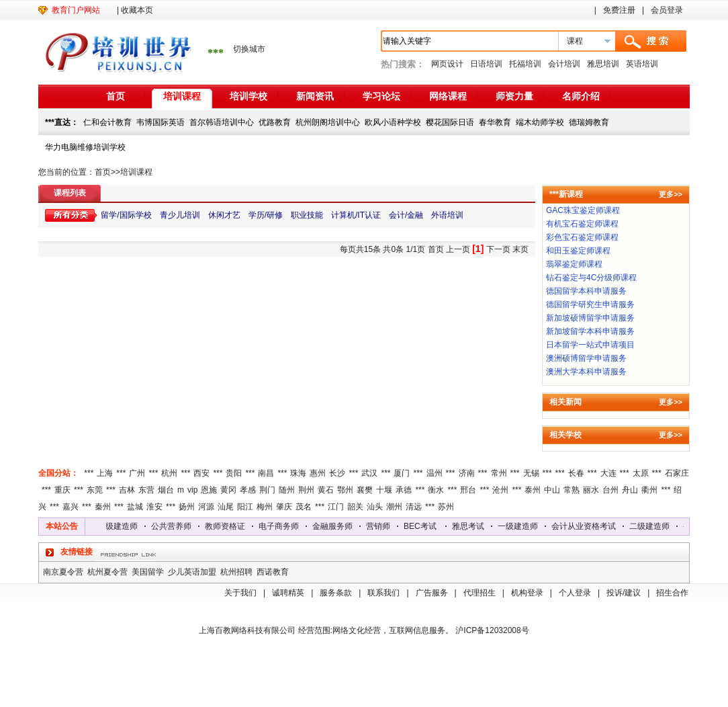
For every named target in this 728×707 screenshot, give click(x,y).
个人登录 (575, 593)
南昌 (266, 473)
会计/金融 (406, 215)
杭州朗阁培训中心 (328, 122)
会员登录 (667, 10)
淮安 (154, 507)
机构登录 (527, 593)
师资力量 (514, 96)
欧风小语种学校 (393, 122)
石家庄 (677, 473)
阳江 (245, 507)
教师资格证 (228, 526)
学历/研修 (266, 215)
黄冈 (228, 490)
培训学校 (248, 96)
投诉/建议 (624, 593)
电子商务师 (281, 526)
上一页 (458, 249)
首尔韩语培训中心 (222, 122)
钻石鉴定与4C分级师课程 (591, 278)
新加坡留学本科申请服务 (590, 331)
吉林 (127, 490)
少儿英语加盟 (192, 572)
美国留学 (148, 572)
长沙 (337, 473)
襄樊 (365, 490)
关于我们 (240, 593)
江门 (336, 507)
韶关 (355, 507)
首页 (116, 96)
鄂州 (345, 490)
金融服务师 (335, 526)
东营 (146, 490)
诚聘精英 (288, 593)
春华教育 (495, 122)
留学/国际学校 (126, 215)
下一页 (498, 249)
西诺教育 (273, 572)
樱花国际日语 (450, 122)
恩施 (209, 490)
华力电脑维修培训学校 (85, 147)
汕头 (375, 507)
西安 (201, 473)
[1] (478, 249)
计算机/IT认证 (356, 215)
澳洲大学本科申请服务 (586, 372)
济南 (467, 473)
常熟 (572, 490)
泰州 (533, 490)
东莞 (95, 490)
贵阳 (234, 473)
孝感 (248, 490)
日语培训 (486, 64)
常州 (499, 473)
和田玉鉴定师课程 (578, 251)
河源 (206, 507)
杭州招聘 (236, 572)
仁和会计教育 (107, 122)
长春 (576, 473)
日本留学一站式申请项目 (590, 345)
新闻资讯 (315, 96)
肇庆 (284, 507)
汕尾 (226, 507)
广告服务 (432, 593)
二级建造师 (120, 526)
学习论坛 (381, 96)
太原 (641, 473)
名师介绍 (581, 96)
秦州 (103, 507)
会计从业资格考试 (586, 526)
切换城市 (249, 49)
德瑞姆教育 (589, 122)
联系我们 (383, 593)
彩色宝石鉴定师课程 (582, 237)
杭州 (169, 473)
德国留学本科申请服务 (586, 291)
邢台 (468, 490)
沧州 (500, 490)
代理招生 (480, 593)
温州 (435, 473)
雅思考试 (471, 526)
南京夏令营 (63, 572)
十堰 (384, 490)
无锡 (531, 473)
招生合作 (672, 593)
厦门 (402, 473)
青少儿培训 (180, 215)
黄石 (326, 490)
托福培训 (525, 64)
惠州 (318, 473)
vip (192, 490)
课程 (575, 41)
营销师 (381, 526)
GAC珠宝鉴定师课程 (583, 210)
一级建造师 (520, 526)
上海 (105, 473)
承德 (404, 490)
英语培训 (642, 64)
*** (89, 473)
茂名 (304, 507)
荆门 (267, 490)
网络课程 (448, 96)
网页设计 (447, 64)
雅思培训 (603, 64)
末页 (520, 249)
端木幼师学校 (540, 122)
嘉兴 (71, 507)
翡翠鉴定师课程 (574, 264)
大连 (608, 473)
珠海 (298, 473)
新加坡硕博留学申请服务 (590, 318)
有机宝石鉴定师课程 (582, 224)
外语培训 (447, 215)
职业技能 (307, 215)
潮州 (394, 507)
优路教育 (275, 122)
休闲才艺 (224, 215)
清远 (414, 507)
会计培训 (564, 64)
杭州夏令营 (107, 572)
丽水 (591, 490)
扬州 (187, 507)
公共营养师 (174, 526)
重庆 (62, 490)
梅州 (265, 507)
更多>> (671, 194)
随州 (287, 490)
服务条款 (336, 593)
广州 (137, 473)
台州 (610, 490)
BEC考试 (423, 526)
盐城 (135, 507)
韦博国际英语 (161, 122)
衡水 (436, 490)
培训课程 (182, 96)
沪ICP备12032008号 (492, 630)
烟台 (166, 490)
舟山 (630, 490)
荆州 (306, 490)
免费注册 (619, 10)
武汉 (369, 473)
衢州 (649, 490)
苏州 (446, 507)
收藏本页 (137, 10)
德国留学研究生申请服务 (590, 304)
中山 (552, 490)
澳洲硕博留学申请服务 (586, 358)
